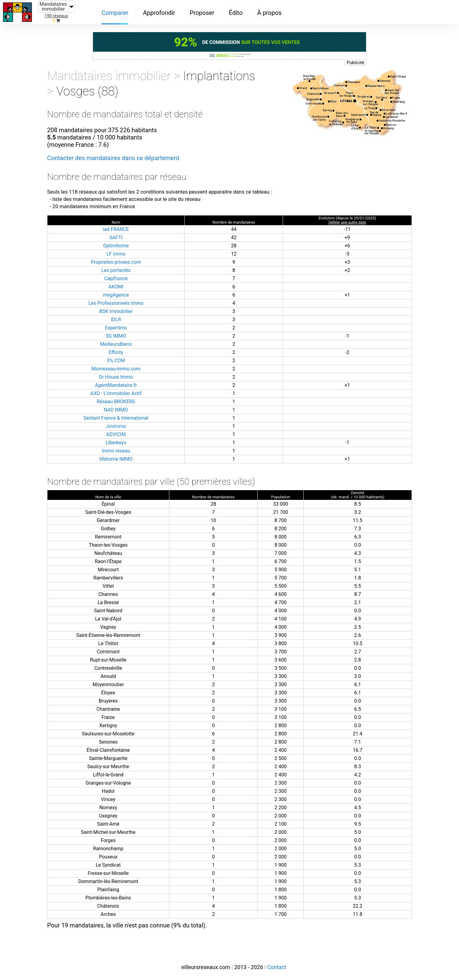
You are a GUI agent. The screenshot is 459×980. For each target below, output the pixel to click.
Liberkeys (116, 443)
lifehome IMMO (116, 459)
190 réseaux (56, 16)
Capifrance (116, 279)
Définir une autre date (347, 222)
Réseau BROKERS (116, 402)
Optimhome (116, 246)
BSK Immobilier (116, 311)
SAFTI (116, 237)
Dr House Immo (116, 377)
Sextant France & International (116, 418)
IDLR (116, 320)
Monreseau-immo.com (116, 369)
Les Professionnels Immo (116, 303)
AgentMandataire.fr (116, 385)
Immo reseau (116, 451)
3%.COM (116, 361)
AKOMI (116, 287)
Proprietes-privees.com (116, 262)
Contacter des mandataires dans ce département (113, 158)
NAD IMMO (116, 410)
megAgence (116, 295)
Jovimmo (116, 426)
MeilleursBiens (116, 344)
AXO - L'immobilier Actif (116, 393)
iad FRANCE (116, 229)
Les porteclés (116, 270)
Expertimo (116, 328)
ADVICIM (116, 434)
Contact (277, 967)
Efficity (116, 352)
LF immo (116, 254)
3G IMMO (116, 336)
